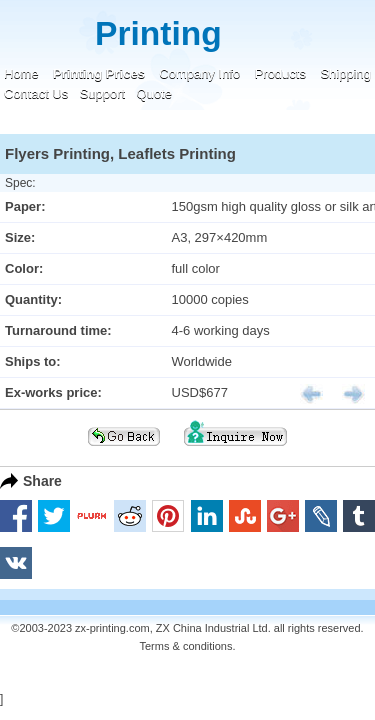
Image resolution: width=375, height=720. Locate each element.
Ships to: (33, 361)
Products (280, 73)
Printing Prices (99, 73)
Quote (154, 93)
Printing (158, 33)
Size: (20, 237)
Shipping (345, 73)
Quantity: (33, 299)
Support (103, 93)
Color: (24, 268)
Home (21, 73)
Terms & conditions (186, 646)
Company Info (199, 73)
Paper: (25, 206)
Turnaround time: (58, 330)
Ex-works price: (53, 392)
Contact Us (36, 93)
